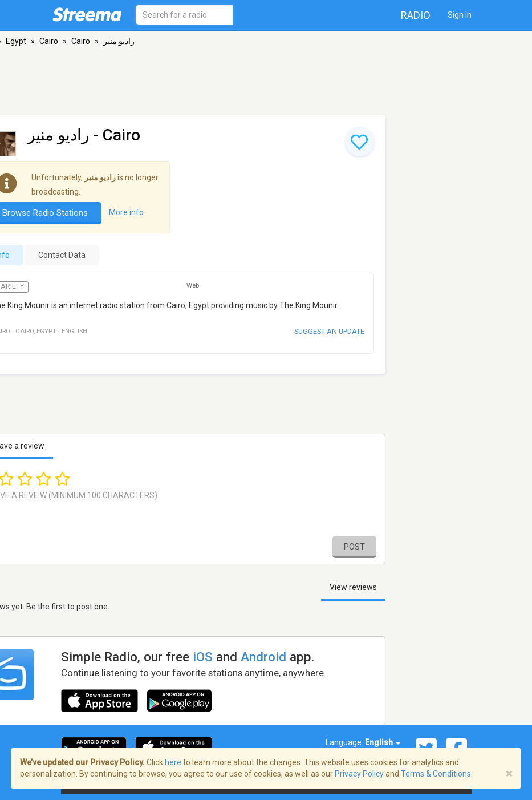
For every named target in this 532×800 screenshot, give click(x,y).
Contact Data (62, 255)
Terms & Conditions (436, 774)
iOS (203, 657)
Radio (416, 15)
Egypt (16, 41)
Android (263, 657)
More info (126, 212)
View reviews (353, 587)
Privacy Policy (359, 774)
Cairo (49, 41)
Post (354, 547)
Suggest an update (329, 331)
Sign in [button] (460, 15)
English (383, 742)
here (173, 762)
